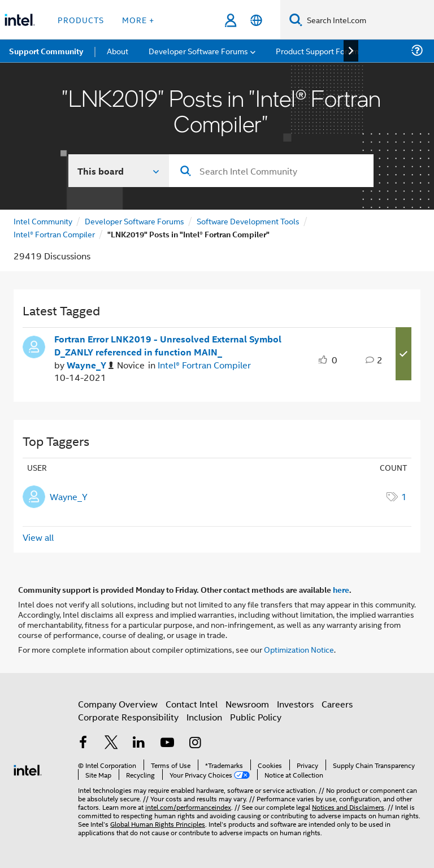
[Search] (296, 19)
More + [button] (138, 19)
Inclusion (204, 717)
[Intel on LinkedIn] (139, 743)
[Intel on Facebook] (83, 743)
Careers (337, 704)
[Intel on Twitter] (111, 743)
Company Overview (118, 704)
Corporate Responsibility (128, 717)
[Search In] (119, 171)
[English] (256, 20)
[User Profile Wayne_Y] (34, 346)
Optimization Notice (299, 649)
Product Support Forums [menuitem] (319, 51)
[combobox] (271, 171)
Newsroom (247, 704)
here (341, 589)
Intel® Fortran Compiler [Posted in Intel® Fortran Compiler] (204, 365)
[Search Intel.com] (368, 20)
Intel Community (43, 221)
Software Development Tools (248, 221)
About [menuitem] (118, 51)
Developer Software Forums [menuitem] (198, 51)
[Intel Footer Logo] (28, 769)
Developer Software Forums (134, 221)
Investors (295, 704)
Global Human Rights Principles (158, 824)
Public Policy (256, 717)
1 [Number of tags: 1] (404, 496)
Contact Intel (192, 704)
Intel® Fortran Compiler (54, 234)
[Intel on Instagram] (195, 743)
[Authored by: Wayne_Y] (90, 365)
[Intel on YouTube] (167, 743)
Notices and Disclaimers (348, 807)
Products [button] (81, 19)
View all (38, 537)
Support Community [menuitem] (46, 51)
